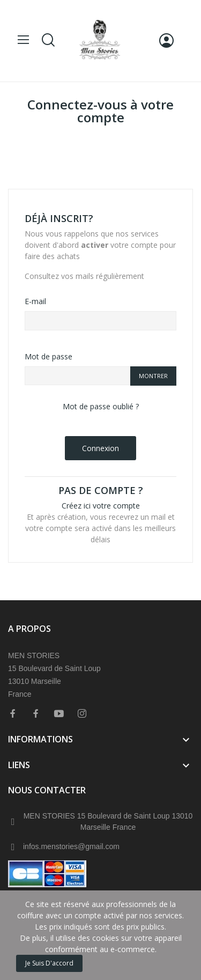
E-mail (35, 301)
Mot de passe (49, 356)
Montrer (153, 376)
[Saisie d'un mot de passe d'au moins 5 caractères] (77, 376)
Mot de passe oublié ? (101, 406)
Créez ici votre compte (101, 506)
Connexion (100, 448)
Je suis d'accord (49, 963)
